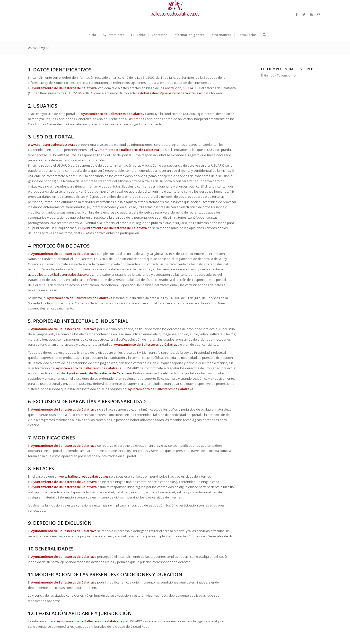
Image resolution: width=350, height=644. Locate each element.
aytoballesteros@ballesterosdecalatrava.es (170, 93)
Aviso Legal (38, 48)
